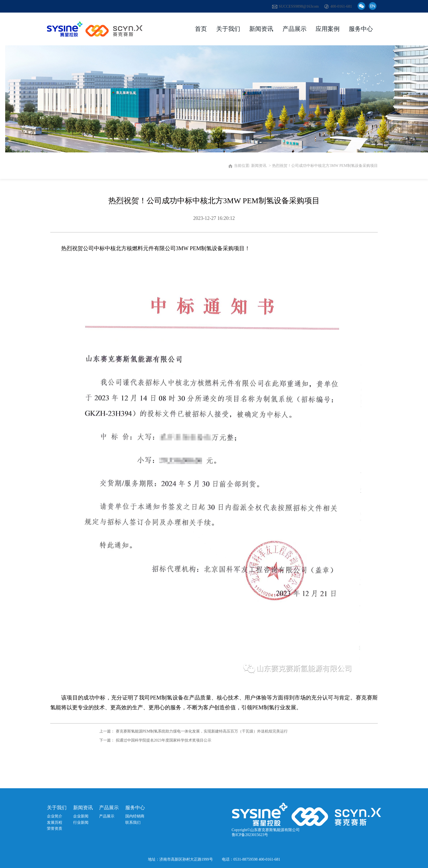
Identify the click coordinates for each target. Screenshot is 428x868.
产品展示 (295, 29)
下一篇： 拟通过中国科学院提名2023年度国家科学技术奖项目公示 (155, 740)
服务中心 (361, 29)
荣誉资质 (55, 829)
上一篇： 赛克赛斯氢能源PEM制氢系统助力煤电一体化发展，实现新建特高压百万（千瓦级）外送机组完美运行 (194, 731)
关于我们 (228, 29)
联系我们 (133, 823)
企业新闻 (81, 816)
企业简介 (55, 816)
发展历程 (55, 823)
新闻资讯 (261, 29)
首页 (201, 29)
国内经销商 (135, 816)
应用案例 (328, 29)
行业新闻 (81, 823)
